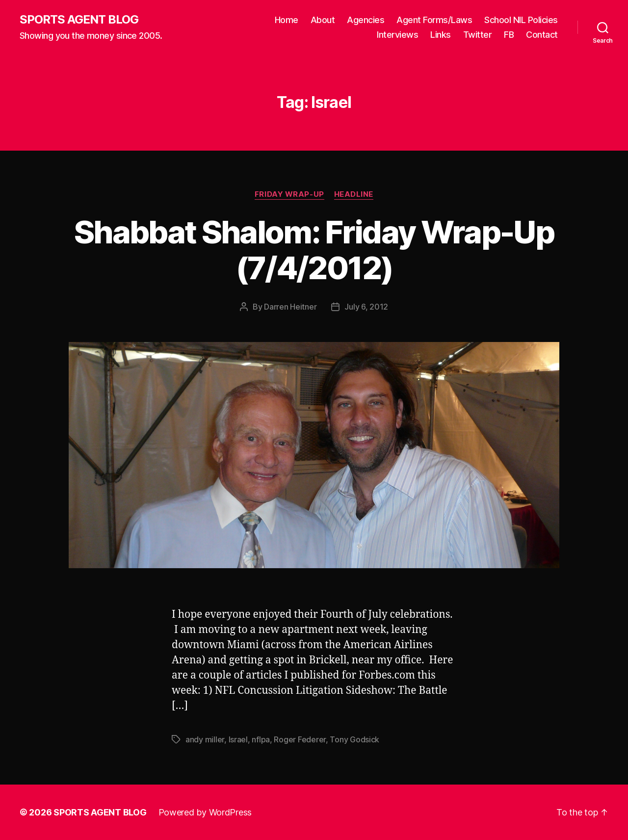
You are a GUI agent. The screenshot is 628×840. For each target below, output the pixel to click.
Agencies (366, 20)
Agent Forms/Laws (434, 20)
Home (287, 20)
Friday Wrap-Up (289, 194)
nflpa (261, 739)
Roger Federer (300, 739)
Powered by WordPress (205, 812)
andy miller (205, 739)
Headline (354, 194)
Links (441, 35)
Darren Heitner (290, 307)
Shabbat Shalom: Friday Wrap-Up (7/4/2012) (314, 250)
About (323, 20)
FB (509, 35)
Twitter (478, 35)
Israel (238, 739)
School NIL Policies (521, 20)
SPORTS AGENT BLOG (79, 20)
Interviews (397, 35)
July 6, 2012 (366, 307)
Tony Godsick (354, 739)
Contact (542, 35)
